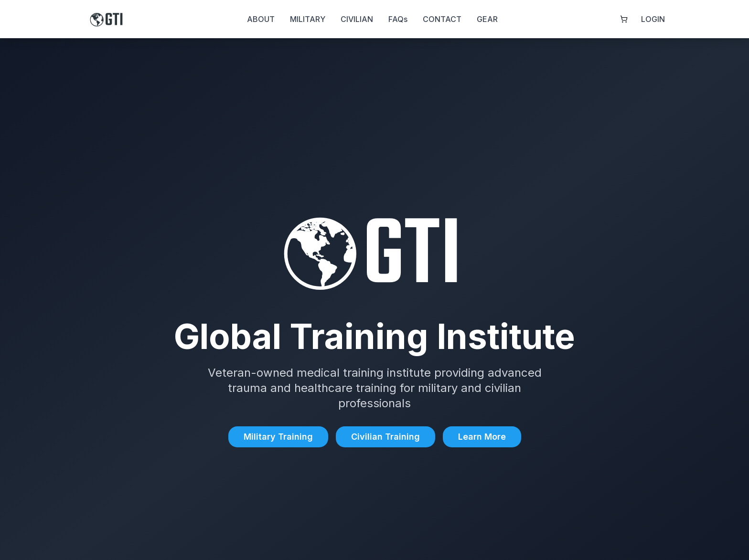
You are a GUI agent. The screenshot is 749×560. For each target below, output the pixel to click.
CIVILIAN (357, 19)
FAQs (398, 19)
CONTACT (442, 19)
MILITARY (308, 19)
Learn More (482, 437)
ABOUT (261, 19)
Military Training (278, 437)
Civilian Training (385, 437)
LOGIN (653, 19)
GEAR (487, 19)
